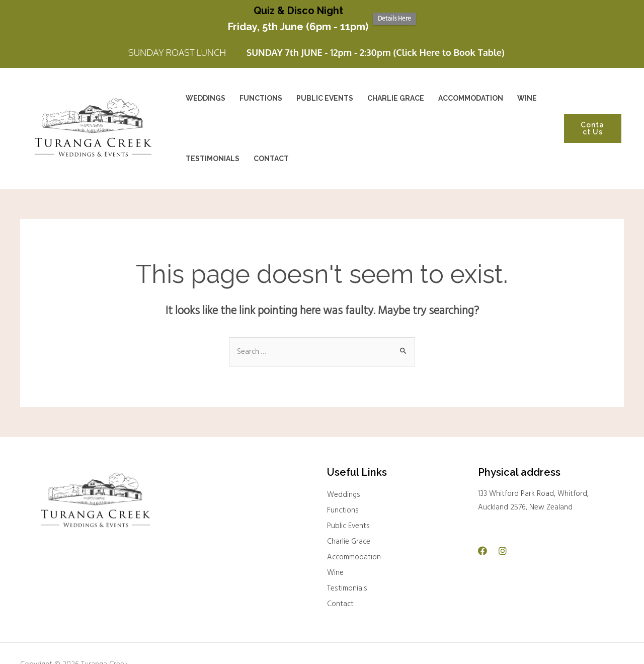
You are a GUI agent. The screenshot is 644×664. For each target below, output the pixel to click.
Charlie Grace (349, 538)
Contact (340, 601)
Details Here (394, 19)
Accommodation (354, 554)
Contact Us (592, 125)
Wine (335, 569)
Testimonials (347, 585)
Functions (343, 507)
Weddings (344, 491)
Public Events (348, 523)
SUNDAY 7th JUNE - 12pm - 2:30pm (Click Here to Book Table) (376, 49)
